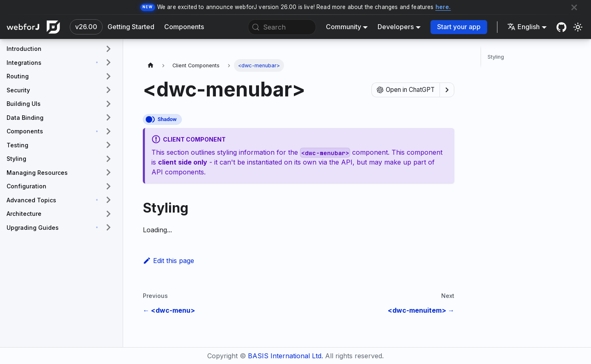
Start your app (459, 27)
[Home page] (151, 65)
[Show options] (447, 90)
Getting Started (131, 27)
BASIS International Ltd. (285, 356)
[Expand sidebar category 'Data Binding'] (108, 118)
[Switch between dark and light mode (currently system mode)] (578, 27)
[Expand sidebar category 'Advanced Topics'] (108, 200)
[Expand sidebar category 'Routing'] (108, 76)
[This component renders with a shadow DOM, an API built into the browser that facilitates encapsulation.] (162, 119)
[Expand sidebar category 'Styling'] (108, 159)
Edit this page (168, 261)
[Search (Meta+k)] (282, 27)
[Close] (574, 7)
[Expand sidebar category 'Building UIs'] (108, 104)
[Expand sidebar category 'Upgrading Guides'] (108, 228)
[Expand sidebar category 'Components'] (108, 131)
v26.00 (86, 27)
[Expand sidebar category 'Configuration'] (108, 186)
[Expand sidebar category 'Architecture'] (108, 214)
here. (443, 7)
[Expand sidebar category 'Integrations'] (108, 63)
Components (184, 27)
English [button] (523, 27)
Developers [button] (396, 27)
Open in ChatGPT (406, 90)
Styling (496, 57)
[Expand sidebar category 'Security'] (108, 90)
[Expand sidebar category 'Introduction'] (108, 49)
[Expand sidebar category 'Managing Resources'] (108, 173)
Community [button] (344, 27)
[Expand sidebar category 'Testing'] (108, 145)
